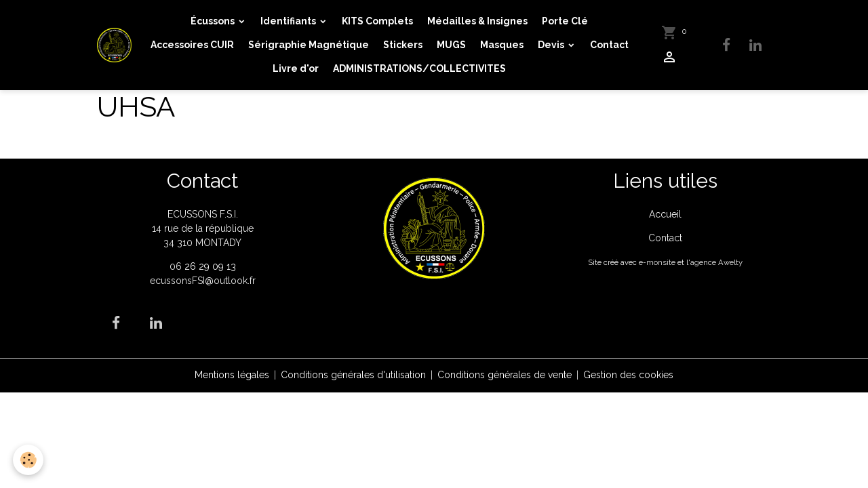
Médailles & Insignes (477, 21)
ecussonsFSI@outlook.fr (203, 281)
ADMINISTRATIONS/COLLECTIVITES (419, 68)
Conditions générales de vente (505, 375)
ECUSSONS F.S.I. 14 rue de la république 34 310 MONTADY (203, 228)
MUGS (451, 45)
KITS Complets (377, 21)
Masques (502, 45)
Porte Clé (565, 21)
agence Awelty (716, 262)
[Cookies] (29, 460)
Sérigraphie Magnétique (309, 45)
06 (177, 266)
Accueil (665, 214)
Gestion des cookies (628, 375)
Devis (552, 45)
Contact (609, 45)
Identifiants (289, 21)
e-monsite (657, 262)
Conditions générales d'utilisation (353, 375)
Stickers (403, 45)
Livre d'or (296, 68)
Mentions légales (232, 375)
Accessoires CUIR (192, 45)
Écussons (214, 21)
